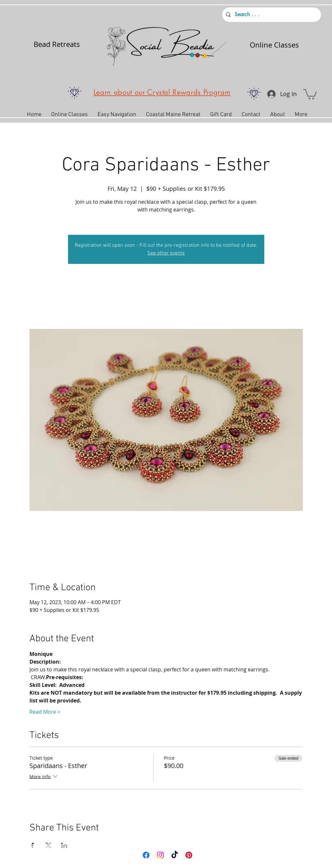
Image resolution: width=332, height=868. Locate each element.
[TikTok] (175, 855)
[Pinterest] (189, 855)
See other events (166, 253)
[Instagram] (160, 855)
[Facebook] (146, 855)
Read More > (45, 712)
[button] (310, 94)
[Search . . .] (271, 15)
